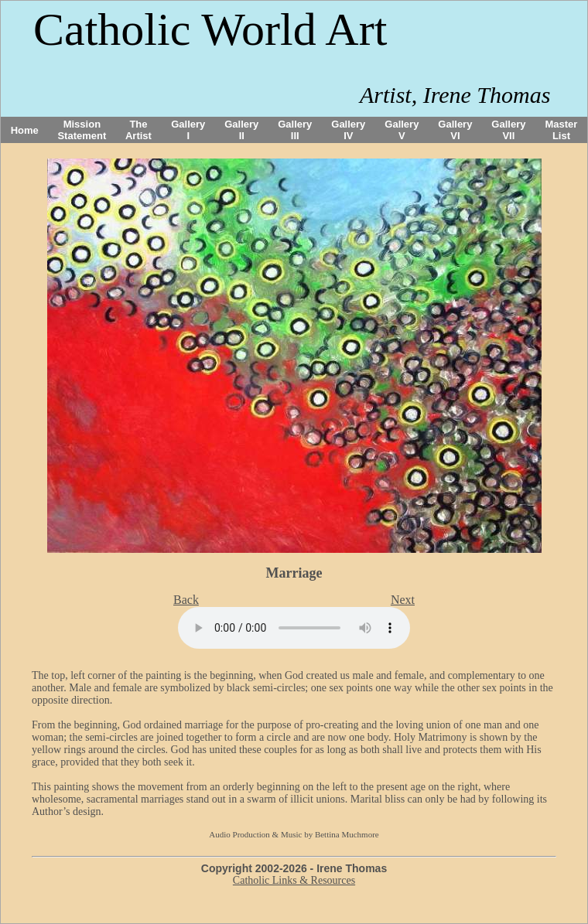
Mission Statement (82, 130)
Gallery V (402, 130)
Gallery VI (455, 130)
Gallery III (295, 130)
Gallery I (188, 130)
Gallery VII (508, 130)
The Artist (138, 130)
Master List (562, 130)
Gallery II (241, 130)
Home (25, 130)
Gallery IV (348, 130)
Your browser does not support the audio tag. (294, 628)
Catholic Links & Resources (294, 880)
